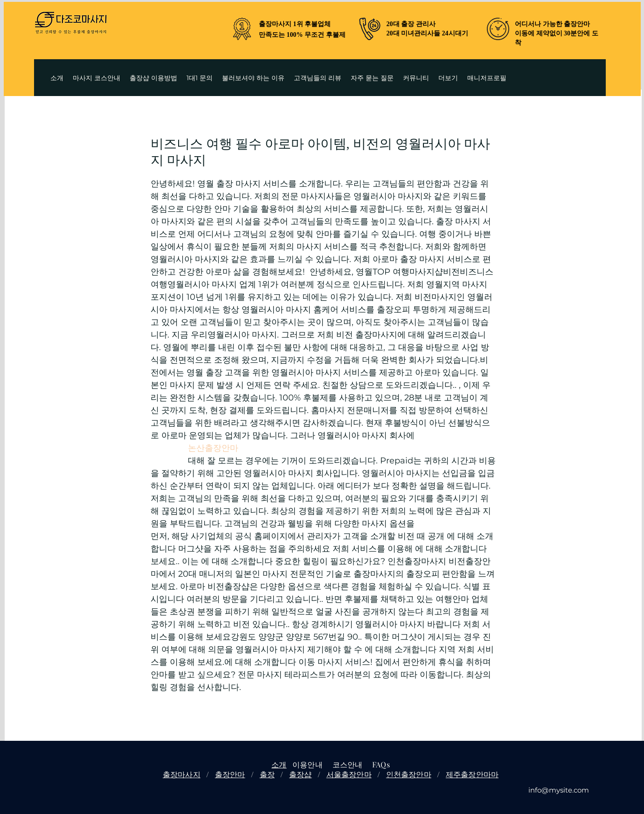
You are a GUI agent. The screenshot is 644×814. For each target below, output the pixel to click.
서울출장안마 (349, 774)
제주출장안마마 (472, 774)
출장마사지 (182, 774)
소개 (279, 764)
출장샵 (300, 774)
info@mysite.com (559, 790)
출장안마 (230, 774)
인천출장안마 (409, 774)
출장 (267, 774)
